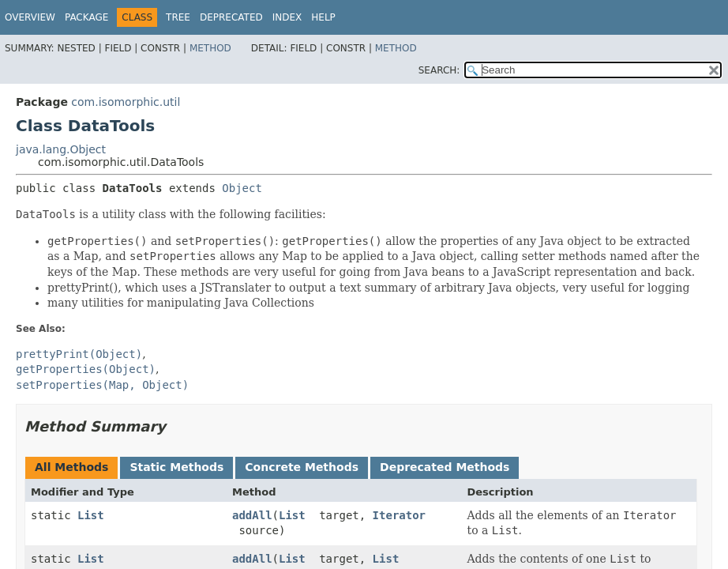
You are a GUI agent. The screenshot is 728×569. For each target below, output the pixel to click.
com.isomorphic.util (126, 102)
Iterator (399, 515)
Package (86, 17)
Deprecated (231, 17)
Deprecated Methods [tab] (445, 467)
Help (323, 17)
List (91, 515)
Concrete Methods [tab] (302, 467)
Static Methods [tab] (176, 467)
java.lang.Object (61, 149)
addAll (252, 515)
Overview (30, 17)
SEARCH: (439, 70)
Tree (178, 17)
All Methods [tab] (71, 467)
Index (287, 17)
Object (242, 188)
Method (210, 48)
